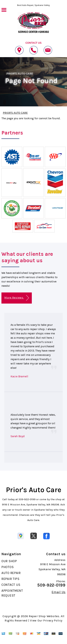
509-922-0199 (27, 499)
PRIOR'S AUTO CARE (20, 73)
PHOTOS (8, 567)
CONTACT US (11, 585)
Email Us (59, 592)
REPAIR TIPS (10, 579)
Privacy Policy (53, 620)
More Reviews (17, 298)
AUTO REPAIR (11, 573)
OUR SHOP (9, 561)
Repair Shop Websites (44, 616)
